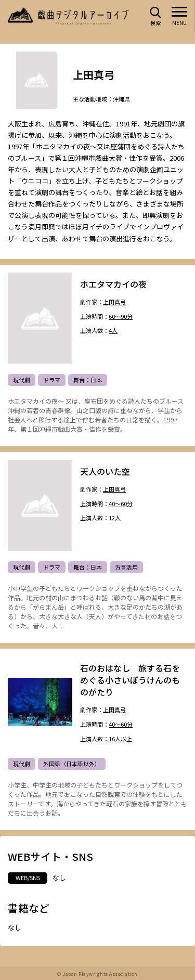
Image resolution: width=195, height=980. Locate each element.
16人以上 (120, 739)
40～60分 (121, 504)
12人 (115, 518)
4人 (113, 331)
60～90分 (121, 317)
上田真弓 (114, 302)
